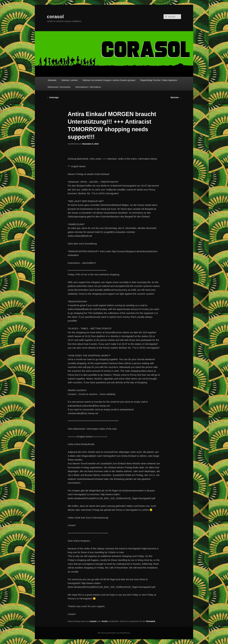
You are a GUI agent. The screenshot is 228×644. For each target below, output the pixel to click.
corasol (55, 17)
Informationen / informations (88, 87)
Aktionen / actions (70, 80)
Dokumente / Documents (59, 87)
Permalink (151, 621)
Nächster (176, 98)
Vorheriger (53, 98)
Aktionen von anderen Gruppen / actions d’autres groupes (109, 80)
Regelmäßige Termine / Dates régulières (159, 80)
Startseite (52, 80)
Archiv (105, 621)
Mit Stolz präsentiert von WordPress (114, 633)
